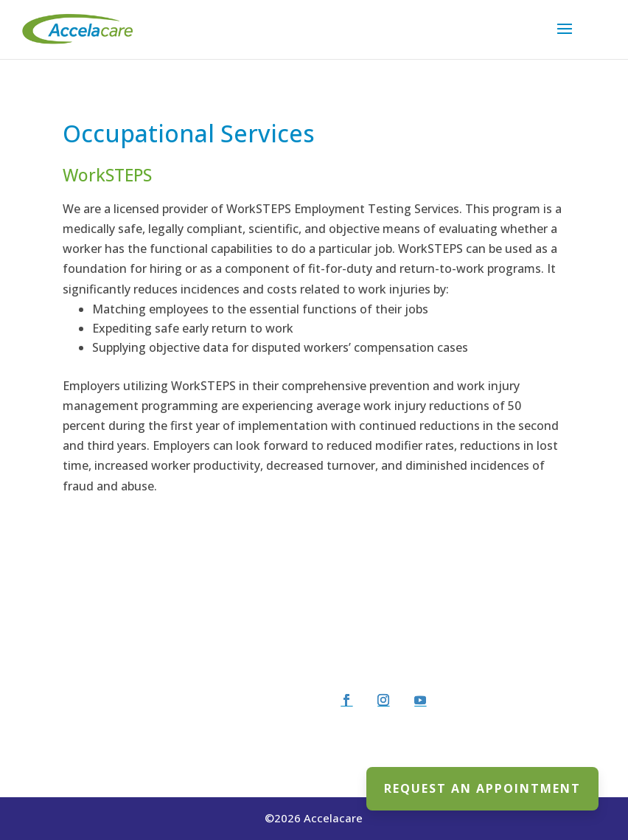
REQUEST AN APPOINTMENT (482, 788)
